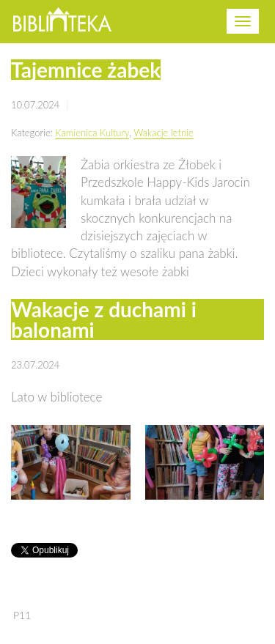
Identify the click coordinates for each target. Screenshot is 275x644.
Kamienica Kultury (92, 133)
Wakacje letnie (164, 133)
